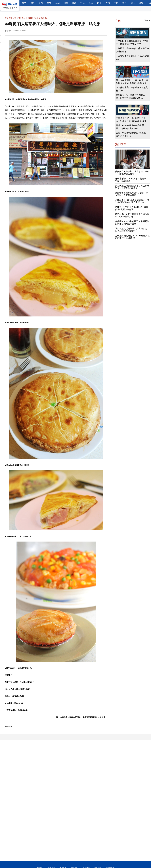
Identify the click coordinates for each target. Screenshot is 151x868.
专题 (116, 3)
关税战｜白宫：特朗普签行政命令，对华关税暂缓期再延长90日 (131, 120)
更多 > (147, 20)
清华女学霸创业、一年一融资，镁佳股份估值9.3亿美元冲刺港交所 (132, 82)
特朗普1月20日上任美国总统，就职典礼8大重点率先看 (132, 208)
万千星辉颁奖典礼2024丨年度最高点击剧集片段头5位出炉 (132, 237)
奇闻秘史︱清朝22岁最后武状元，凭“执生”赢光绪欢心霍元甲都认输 (132, 201)
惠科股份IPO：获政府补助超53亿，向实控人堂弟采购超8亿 (131, 96)
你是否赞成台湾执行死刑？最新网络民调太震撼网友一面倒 (132, 223)
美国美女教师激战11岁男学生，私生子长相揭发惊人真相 (132, 173)
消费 (66, 3)
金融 (57, 3)
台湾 (41, 3)
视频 (141, 3)
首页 (6, 18)
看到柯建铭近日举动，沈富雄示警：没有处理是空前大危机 (132, 230)
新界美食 (44, 18)
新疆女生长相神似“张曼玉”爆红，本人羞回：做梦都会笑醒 (132, 194)
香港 (32, 3)
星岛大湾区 (13, 18)
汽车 (99, 3)
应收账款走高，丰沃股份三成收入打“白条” (132, 89)
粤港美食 (22, 18)
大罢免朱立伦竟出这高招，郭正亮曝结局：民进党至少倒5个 (132, 187)
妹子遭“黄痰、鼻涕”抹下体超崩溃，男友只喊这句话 (132, 180)
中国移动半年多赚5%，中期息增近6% (132, 57)
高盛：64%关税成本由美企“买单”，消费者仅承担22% (130, 127)
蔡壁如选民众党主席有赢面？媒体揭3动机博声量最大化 (132, 215)
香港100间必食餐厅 (33, 18)
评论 (108, 3)
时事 (24, 3)
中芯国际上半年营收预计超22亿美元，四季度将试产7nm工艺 (132, 43)
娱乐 (133, 3)
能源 (91, 3)
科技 (83, 3)
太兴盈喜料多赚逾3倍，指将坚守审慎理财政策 (132, 50)
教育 (124, 3)
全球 (49, 3)
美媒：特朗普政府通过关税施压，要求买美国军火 (132, 134)
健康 (74, 3)
